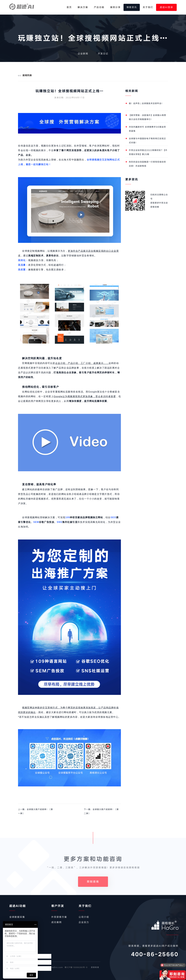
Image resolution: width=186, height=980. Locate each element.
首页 (69, 7)
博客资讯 (132, 7)
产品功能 (99, 7)
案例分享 (115, 7)
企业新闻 (83, 54)
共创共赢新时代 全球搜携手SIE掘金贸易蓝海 (147, 129)
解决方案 (83, 7)
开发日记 (103, 54)
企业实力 (84, 922)
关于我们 (148, 7)
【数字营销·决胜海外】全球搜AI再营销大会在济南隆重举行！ (147, 117)
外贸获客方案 (59, 917)
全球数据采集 (17, 917)
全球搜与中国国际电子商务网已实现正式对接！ (147, 141)
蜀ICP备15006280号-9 (76, 967)
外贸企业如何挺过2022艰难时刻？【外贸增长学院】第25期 (148, 152)
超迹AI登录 (166, 7)
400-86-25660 (155, 954)
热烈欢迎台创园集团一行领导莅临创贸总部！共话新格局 (147, 164)
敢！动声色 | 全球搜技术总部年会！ (146, 103)
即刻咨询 (93, 892)
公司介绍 (84, 917)
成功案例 (57, 922)
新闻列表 (27, 75)
